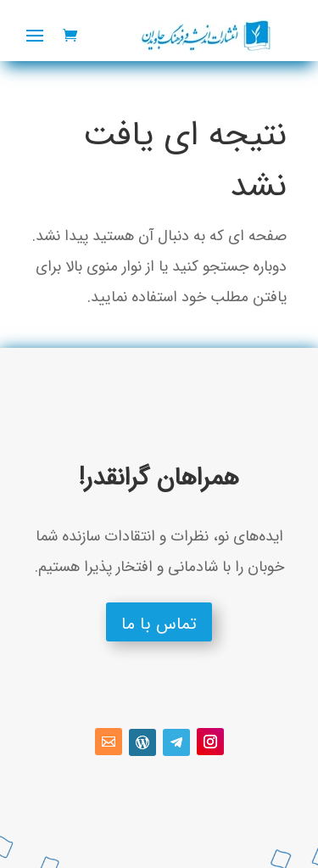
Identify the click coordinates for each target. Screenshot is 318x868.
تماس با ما (159, 624)
